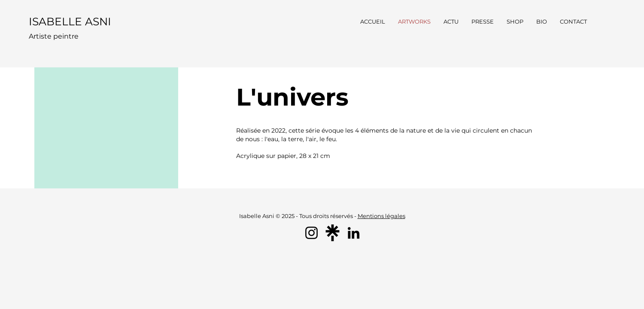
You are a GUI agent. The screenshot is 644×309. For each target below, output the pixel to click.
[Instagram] (311, 233)
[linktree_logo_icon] (333, 233)
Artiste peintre (54, 36)
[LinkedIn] (354, 233)
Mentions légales (381, 216)
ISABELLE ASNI (70, 21)
